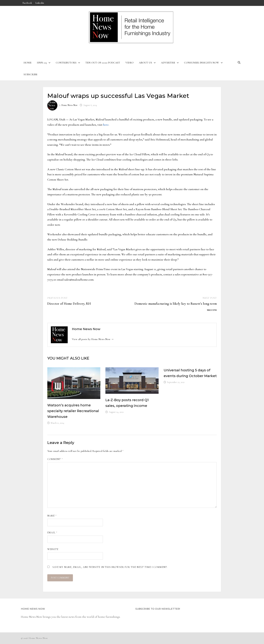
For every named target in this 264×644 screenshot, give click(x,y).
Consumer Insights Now (202, 63)
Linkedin (40, 3)
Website (53, 549)
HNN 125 (42, 63)
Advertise (168, 63)
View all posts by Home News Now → (93, 339)
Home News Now (69, 105)
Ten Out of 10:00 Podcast (103, 63)
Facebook (27, 3)
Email (52, 533)
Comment (55, 459)
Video (129, 63)
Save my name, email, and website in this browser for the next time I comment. (110, 567)
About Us (145, 63)
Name (52, 516)
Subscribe (30, 74)
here (106, 125)
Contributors (66, 63)
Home (28, 63)
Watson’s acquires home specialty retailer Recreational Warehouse (73, 411)
